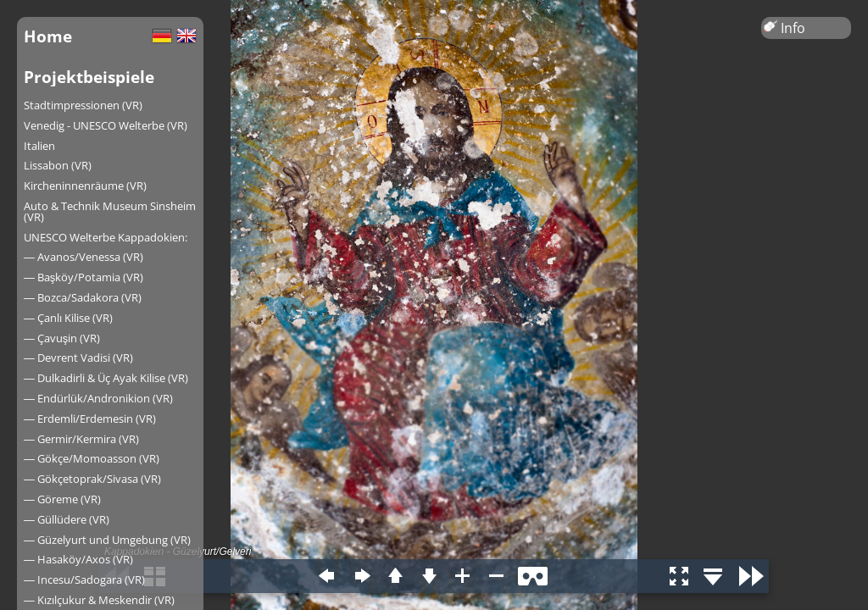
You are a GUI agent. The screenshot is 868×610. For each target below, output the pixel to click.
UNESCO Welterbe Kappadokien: (106, 237)
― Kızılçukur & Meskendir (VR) (99, 600)
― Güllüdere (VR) (67, 519)
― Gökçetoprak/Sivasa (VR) (92, 479)
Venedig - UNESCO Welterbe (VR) (106, 125)
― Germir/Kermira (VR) (81, 439)
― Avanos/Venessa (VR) (83, 257)
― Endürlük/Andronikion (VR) (98, 398)
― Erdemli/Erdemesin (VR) (90, 419)
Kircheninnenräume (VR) (85, 186)
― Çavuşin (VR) (62, 338)
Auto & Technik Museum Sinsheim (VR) (110, 211)
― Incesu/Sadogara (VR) (84, 579)
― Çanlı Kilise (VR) (68, 318)
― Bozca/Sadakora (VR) (83, 297)
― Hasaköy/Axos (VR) (78, 559)
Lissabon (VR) (58, 165)
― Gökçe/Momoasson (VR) (92, 458)
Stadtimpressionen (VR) (83, 105)
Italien (39, 146)
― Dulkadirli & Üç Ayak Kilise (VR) (106, 378)
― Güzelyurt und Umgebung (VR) (107, 540)
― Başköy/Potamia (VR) (83, 277)
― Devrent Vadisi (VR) (78, 358)
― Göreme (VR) (62, 499)
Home (48, 36)
